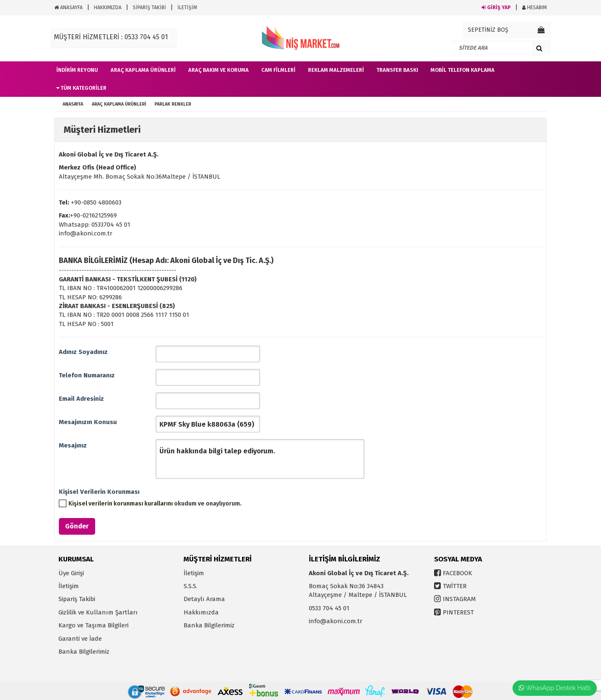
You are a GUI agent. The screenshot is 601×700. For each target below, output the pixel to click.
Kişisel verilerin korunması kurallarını (121, 504)
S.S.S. (191, 586)
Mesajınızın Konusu (88, 422)
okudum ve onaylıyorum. (155, 504)
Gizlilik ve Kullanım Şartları (98, 612)
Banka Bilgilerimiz (84, 652)
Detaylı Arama (204, 599)
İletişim (69, 586)
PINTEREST (458, 612)
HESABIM (534, 8)
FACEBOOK (457, 573)
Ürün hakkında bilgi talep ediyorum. (260, 459)
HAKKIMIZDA (108, 8)
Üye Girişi (71, 573)
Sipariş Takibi (77, 599)
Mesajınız (73, 445)
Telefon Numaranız (87, 375)
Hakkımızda (201, 612)
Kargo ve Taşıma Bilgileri (93, 625)
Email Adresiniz (81, 399)
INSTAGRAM (459, 599)
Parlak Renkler (173, 104)
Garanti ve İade (80, 639)
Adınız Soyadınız (83, 352)
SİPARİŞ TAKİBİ (149, 8)
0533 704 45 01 (329, 608)
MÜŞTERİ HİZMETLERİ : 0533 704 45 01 (111, 37)
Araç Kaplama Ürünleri (119, 104)
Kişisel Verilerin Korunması (99, 492)
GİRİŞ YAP (496, 8)
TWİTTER (455, 586)
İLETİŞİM (187, 8)
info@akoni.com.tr (336, 621)
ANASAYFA (68, 8)
